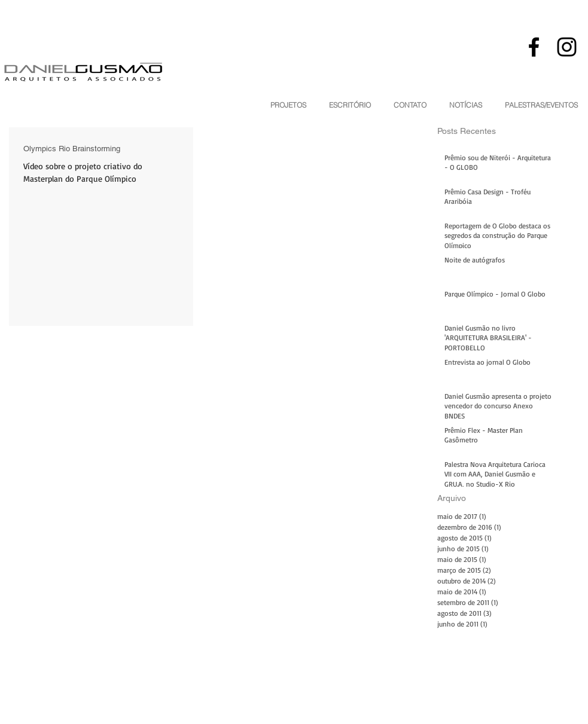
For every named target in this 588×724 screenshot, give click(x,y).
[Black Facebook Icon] (534, 47)
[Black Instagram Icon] (567, 47)
